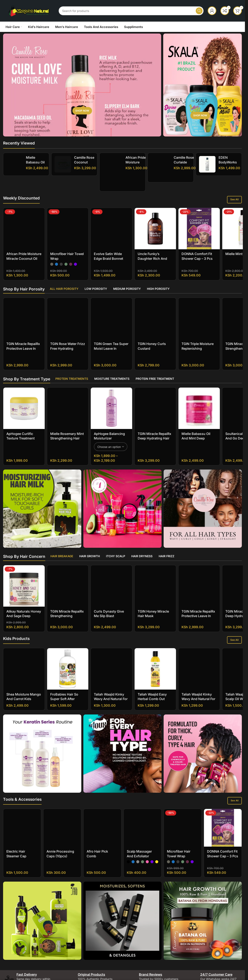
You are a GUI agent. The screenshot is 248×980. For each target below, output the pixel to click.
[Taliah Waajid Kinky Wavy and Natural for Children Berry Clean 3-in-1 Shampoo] (199, 664)
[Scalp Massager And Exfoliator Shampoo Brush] (143, 823)
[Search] (131, 11)
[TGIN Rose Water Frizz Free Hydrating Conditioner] (68, 298)
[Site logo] (29, 10)
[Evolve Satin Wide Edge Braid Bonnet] (111, 213)
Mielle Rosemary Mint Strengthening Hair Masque (67, 434)
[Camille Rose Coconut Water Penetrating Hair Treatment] (64, 172)
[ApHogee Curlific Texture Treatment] (24, 404)
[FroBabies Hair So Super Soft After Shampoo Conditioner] (68, 664)
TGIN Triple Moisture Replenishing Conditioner (198, 312)
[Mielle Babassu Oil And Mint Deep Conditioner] (15, 164)
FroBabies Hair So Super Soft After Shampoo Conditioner (67, 694)
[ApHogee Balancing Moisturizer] (111, 404)
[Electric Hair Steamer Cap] (22, 823)
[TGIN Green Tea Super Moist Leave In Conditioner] (111, 300)
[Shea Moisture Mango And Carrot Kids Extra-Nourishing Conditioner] (24, 664)
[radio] (52, 232)
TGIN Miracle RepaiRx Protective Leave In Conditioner (23, 316)
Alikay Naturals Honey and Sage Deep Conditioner (24, 611)
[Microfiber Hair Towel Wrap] (68, 213)
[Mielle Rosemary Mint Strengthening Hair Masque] (68, 404)
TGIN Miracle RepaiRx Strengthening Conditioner (67, 579)
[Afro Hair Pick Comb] (102, 823)
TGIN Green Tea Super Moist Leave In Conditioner (111, 316)
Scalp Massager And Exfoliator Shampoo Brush (139, 851)
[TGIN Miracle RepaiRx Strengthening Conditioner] (68, 565)
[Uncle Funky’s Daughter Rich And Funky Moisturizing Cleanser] (155, 229)
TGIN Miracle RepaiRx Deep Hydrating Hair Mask (154, 434)
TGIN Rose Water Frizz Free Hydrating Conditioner (68, 312)
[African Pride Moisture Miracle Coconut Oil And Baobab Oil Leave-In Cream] (24, 217)
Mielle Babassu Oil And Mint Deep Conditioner (196, 434)
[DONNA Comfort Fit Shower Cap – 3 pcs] (199, 229)
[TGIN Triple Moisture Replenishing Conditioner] (199, 298)
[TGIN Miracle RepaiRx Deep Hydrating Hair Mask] (155, 404)
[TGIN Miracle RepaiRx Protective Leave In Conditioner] (24, 300)
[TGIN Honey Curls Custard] (155, 295)
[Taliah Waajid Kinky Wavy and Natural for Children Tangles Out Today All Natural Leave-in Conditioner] (111, 664)
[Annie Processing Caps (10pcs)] (62, 823)
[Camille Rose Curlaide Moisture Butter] (161, 168)
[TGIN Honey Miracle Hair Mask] (155, 581)
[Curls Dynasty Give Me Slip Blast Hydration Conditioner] (111, 581)
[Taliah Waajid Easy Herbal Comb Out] (155, 664)
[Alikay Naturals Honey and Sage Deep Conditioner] (24, 581)
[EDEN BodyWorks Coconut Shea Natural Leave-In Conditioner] (207, 164)
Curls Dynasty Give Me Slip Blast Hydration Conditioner (111, 611)
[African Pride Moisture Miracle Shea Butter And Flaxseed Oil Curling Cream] (113, 172)
